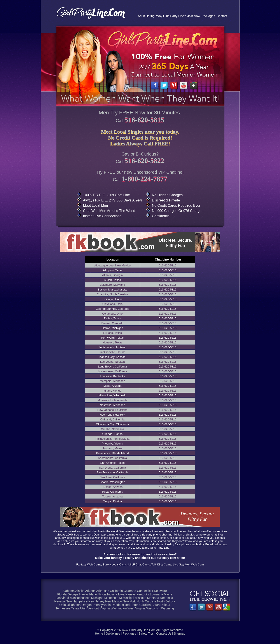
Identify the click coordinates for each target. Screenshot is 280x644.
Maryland (63, 598)
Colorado (130, 591)
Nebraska (166, 598)
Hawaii (84, 594)
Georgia (73, 594)
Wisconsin (153, 608)
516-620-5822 (144, 161)
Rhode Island (121, 605)
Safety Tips (146, 633)
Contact (222, 16)
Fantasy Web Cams (89, 564)
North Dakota (166, 601)
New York (129, 601)
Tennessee (63, 608)
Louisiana (156, 594)
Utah (83, 608)
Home (99, 633)
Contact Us (164, 633)
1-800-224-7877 (144, 179)
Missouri (141, 598)
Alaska (80, 591)
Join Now (194, 16)
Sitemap (179, 633)
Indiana (112, 594)
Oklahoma (74, 605)
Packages (208, 16)
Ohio (63, 605)
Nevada (59, 601)
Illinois (102, 594)
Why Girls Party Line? (171, 16)
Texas (75, 608)
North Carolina (146, 601)
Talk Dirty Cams (161, 564)
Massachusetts (80, 598)
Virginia (105, 608)
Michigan (97, 598)
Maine (168, 594)
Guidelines (113, 633)
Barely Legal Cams (115, 564)
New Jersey (96, 601)
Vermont (93, 608)
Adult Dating (146, 16)
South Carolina (141, 605)
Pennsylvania (102, 605)
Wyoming (168, 608)
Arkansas (103, 591)
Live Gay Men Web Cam (188, 564)
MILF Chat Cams (139, 564)
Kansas (130, 594)
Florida (62, 594)
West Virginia (136, 608)
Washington (119, 608)
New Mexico (114, 601)
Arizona (90, 591)
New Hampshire (77, 601)
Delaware (160, 591)
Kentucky (143, 594)
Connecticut (145, 591)
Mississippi (127, 598)
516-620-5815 (144, 120)
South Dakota (161, 605)
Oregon (87, 605)
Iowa (121, 594)
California (116, 591)
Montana (153, 598)
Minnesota (111, 598)
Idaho (93, 594)
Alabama (69, 591)
